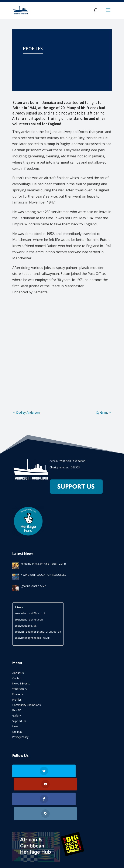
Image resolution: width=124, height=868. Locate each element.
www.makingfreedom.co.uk (33, 638)
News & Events (21, 684)
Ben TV (16, 710)
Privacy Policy (20, 737)
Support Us (19, 721)
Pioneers (18, 694)
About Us (18, 673)
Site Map (17, 732)
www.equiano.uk (26, 626)
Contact (17, 678)
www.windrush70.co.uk (30, 614)
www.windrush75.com (29, 620)
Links (15, 726)
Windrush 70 (20, 689)
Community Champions (26, 705)
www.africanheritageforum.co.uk (38, 632)
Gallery (17, 716)
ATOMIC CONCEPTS (67, 862)
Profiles (17, 700)
